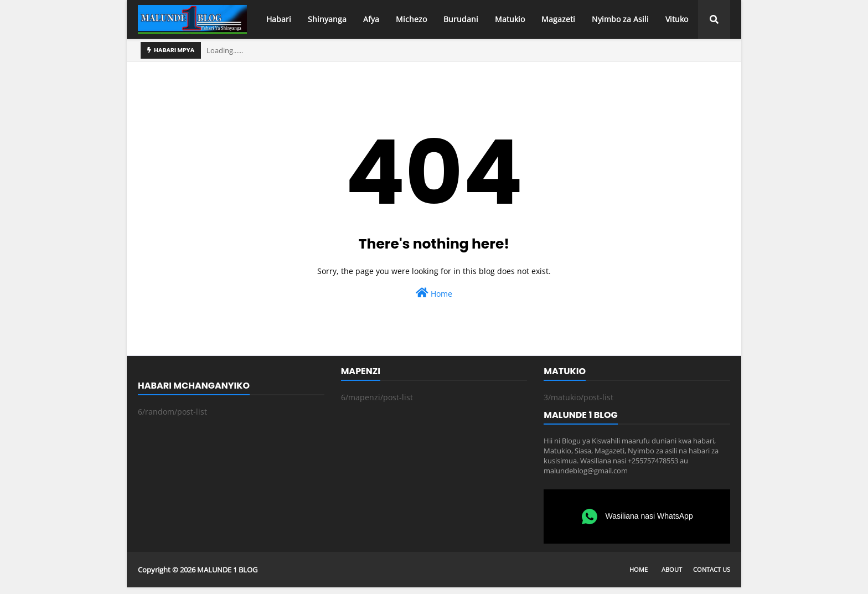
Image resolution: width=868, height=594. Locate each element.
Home (434, 293)
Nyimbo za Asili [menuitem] (620, 19)
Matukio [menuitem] (510, 19)
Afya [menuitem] (371, 19)
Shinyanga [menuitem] (327, 19)
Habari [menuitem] (279, 19)
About (672, 569)
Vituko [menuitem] (677, 19)
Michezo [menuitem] (411, 19)
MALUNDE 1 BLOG (227, 570)
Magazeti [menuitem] (558, 19)
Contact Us (712, 569)
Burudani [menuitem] (461, 19)
